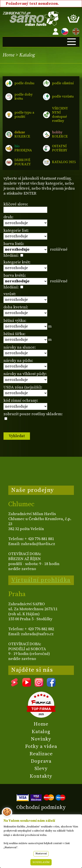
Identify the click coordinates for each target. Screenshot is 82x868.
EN (75, 31)
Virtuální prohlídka (41, 580)
